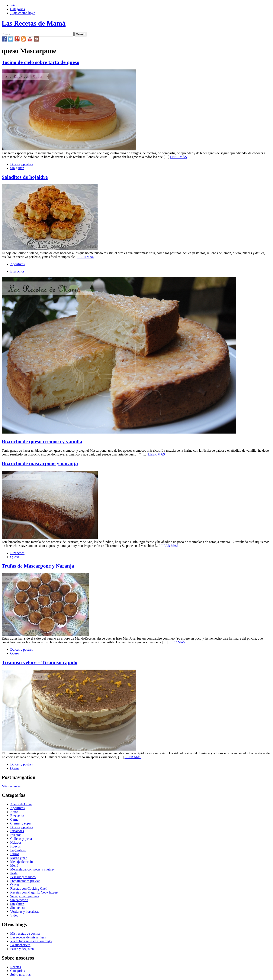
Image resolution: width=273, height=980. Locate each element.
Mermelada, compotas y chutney (33, 869)
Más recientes (11, 786)
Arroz (14, 812)
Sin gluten (17, 168)
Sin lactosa (18, 908)
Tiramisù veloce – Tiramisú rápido (40, 662)
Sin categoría (19, 900)
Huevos (15, 846)
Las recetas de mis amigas (28, 937)
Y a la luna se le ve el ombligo (31, 941)
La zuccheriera (20, 945)
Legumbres (18, 850)
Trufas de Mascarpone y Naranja (38, 566)
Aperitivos (17, 264)
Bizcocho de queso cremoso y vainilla (42, 441)
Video (14, 915)
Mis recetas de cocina (25, 933)
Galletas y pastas (22, 839)
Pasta (14, 873)
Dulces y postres (22, 164)
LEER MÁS (179, 157)
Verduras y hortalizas (25, 912)
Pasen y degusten (22, 949)
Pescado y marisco (23, 877)
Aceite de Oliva (21, 804)
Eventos (16, 835)
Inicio (14, 5)
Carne (14, 819)
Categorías (17, 9)
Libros (15, 854)
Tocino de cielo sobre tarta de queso (41, 62)
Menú (14, 865)
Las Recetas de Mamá (34, 23)
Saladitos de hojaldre (25, 177)
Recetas (16, 967)
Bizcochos (17, 271)
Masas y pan (19, 858)
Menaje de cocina (22, 862)
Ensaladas (17, 831)
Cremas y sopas (21, 823)
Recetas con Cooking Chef (28, 888)
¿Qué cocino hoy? (23, 13)
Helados (16, 842)
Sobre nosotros (20, 975)
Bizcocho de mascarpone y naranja (40, 463)
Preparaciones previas (25, 881)
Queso (15, 557)
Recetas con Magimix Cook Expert (34, 892)
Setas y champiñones (25, 896)
